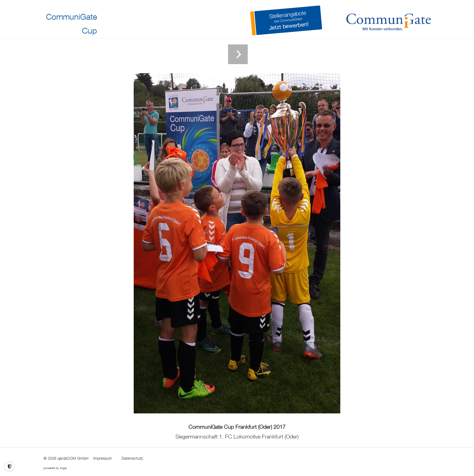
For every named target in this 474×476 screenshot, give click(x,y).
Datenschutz (132, 458)
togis (64, 468)
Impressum (103, 458)
